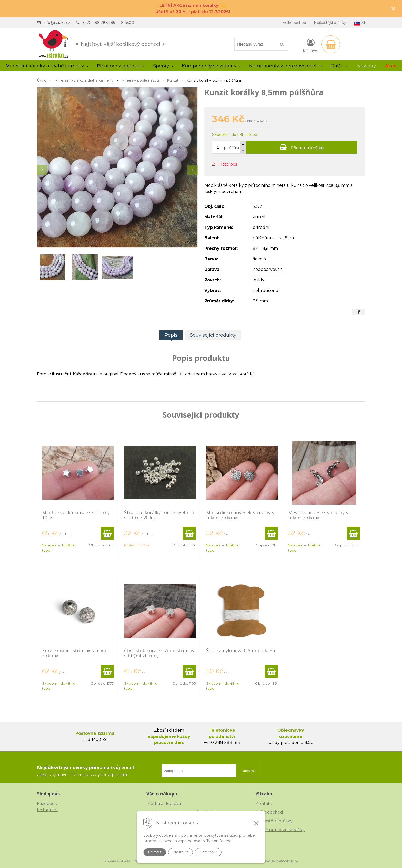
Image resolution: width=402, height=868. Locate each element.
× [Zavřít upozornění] (393, 9)
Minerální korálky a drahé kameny (84, 80)
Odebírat (248, 771)
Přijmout (155, 852)
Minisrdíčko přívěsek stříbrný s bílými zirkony (240, 515)
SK (360, 23)
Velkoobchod (294, 23)
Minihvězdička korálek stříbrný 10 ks (76, 515)
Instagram (47, 810)
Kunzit (173, 80)
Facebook (47, 804)
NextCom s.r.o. (287, 860)
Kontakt (264, 804)
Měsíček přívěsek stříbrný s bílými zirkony (318, 515)
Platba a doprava (164, 804)
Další (339, 66)
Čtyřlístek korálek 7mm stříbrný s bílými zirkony (159, 653)
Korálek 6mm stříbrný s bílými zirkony (75, 653)
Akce (391, 66)
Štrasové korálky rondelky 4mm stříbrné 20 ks (159, 515)
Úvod (42, 80)
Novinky (366, 66)
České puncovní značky (280, 830)
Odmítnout (208, 852)
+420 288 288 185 (99, 23)
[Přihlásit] (311, 45)
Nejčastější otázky (330, 23)
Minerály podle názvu (140, 80)
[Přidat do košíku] (302, 147)
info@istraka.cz (57, 23)
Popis (171, 335)
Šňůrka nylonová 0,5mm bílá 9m (241, 650)
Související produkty (213, 335)
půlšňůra (232, 148)
